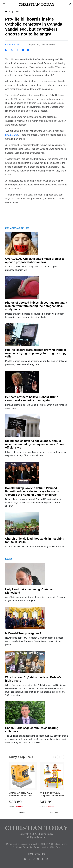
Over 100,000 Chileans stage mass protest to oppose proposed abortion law (35, 260)
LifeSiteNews (12, 135)
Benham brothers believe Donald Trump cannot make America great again (32, 399)
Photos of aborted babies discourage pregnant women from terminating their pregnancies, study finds (36, 306)
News (17, 12)
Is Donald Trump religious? (23, 633)
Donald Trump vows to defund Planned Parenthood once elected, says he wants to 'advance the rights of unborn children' (34, 491)
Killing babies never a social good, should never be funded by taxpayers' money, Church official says (36, 444)
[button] (4, 5)
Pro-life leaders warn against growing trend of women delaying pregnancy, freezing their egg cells (36, 353)
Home (8, 12)
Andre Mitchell (12, 44)
